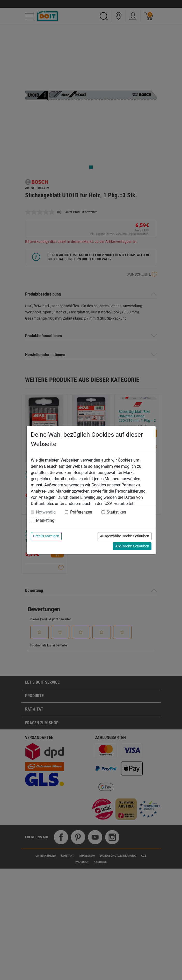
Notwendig (46, 512)
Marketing (45, 520)
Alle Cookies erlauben (132, 546)
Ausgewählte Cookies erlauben (125, 536)
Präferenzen (81, 512)
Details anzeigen (46, 536)
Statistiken (116, 512)
